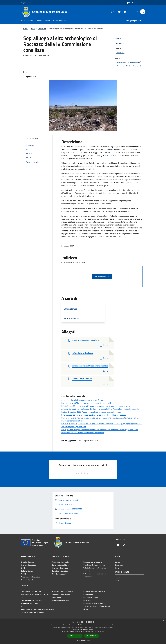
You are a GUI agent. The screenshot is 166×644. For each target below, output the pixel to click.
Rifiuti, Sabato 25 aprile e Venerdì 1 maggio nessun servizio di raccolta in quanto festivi (96, 406)
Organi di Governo (27, 562)
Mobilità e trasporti (59, 574)
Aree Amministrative (28, 565)
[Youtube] (119, 12)
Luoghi (117, 578)
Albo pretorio (88, 594)
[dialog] (83, 631)
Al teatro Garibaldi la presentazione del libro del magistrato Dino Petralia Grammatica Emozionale (100, 409)
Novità (33, 29)
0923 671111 (39, 612)
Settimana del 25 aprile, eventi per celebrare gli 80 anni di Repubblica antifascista (94, 415)
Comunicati (42, 29)
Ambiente (87, 571)
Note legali (87, 600)
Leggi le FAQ (57, 597)
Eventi (117, 581)
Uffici (23, 568)
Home (25, 29)
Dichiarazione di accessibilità (94, 603)
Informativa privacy (91, 597)
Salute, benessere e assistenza (95, 574)
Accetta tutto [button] (75, 636)
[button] (83, 640)
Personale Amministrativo (30, 577)
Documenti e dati (27, 580)
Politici (23, 574)
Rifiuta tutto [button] (92, 636)
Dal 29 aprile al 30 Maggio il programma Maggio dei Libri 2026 (86, 403)
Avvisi (117, 568)
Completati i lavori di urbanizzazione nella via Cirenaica (83, 400)
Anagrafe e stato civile (60, 562)
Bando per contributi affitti (72, 421)
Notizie (117, 562)
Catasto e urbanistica (60, 571)
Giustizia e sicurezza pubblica (94, 565)
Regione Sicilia (26, 3)
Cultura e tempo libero (60, 565)
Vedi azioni (120, 43)
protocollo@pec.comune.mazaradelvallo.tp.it (37, 609)
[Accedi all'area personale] (135, 3)
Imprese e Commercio (60, 568)
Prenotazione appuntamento (63, 591)
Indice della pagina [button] (32, 138)
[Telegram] (124, 12)
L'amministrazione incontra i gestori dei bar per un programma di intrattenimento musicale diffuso (101, 418)
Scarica (104, 345)
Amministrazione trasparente (94, 591)
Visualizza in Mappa (102, 277)
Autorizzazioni (89, 577)
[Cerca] (143, 12)
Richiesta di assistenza (61, 600)
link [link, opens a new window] (103, 631)
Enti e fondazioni (27, 571)
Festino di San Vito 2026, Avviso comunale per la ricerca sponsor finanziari (91, 412)
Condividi (120, 39)
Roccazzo (111, 155)
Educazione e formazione (93, 562)
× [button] (164, 621)
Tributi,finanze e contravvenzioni (95, 568)
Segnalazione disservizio (61, 594)
